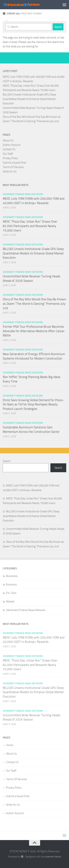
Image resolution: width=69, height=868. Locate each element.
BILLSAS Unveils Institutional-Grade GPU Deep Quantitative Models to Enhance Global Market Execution (29, 99)
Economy (11, 585)
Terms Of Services (13, 167)
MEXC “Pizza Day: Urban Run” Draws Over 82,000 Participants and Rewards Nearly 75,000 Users (30, 226)
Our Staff (8, 154)
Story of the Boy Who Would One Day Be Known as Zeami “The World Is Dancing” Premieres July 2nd (34, 304)
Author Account (12, 145)
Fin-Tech (11, 593)
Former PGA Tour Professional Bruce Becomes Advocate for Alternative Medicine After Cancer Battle (34, 331)
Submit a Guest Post (14, 163)
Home (10, 745)
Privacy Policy (10, 158)
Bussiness (12, 576)
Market (10, 602)
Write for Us (10, 172)
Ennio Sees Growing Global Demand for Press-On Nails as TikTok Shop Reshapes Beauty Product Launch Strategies (33, 404)
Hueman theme (53, 857)
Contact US (9, 149)
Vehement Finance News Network (23, 194)
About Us (8, 140)
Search (7, 461)
